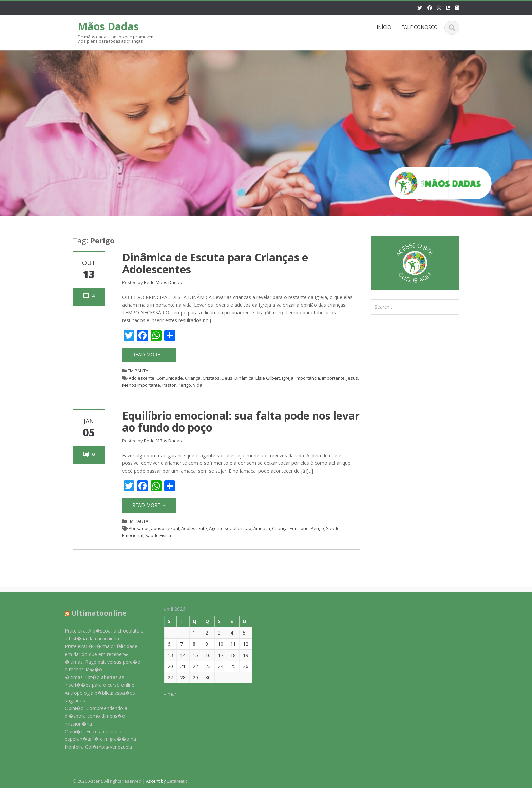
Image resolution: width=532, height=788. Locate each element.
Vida (198, 385)
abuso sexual (165, 528)
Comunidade (170, 378)
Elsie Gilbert (268, 378)
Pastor (169, 385)
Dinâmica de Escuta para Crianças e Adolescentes (215, 263)
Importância (308, 378)
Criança (193, 378)
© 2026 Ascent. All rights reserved (107, 781)
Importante (333, 378)
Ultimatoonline (95, 613)
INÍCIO (384, 27)
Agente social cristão (230, 528)
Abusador (139, 528)
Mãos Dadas (108, 26)
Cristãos (211, 378)
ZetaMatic (177, 781)
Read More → (149, 355)
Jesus (352, 378)
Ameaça (262, 528)
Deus (227, 378)
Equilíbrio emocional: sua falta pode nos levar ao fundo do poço (241, 421)
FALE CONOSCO (420, 27)
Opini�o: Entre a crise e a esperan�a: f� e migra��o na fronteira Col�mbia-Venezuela (97, 739)
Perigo (184, 385)
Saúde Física (158, 535)
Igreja (288, 378)
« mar (167, 694)
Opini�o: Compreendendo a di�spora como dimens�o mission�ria (92, 716)
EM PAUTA (138, 371)
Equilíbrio (299, 528)
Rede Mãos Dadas (163, 282)
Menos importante (141, 385)
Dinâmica (244, 378)
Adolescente (141, 378)
